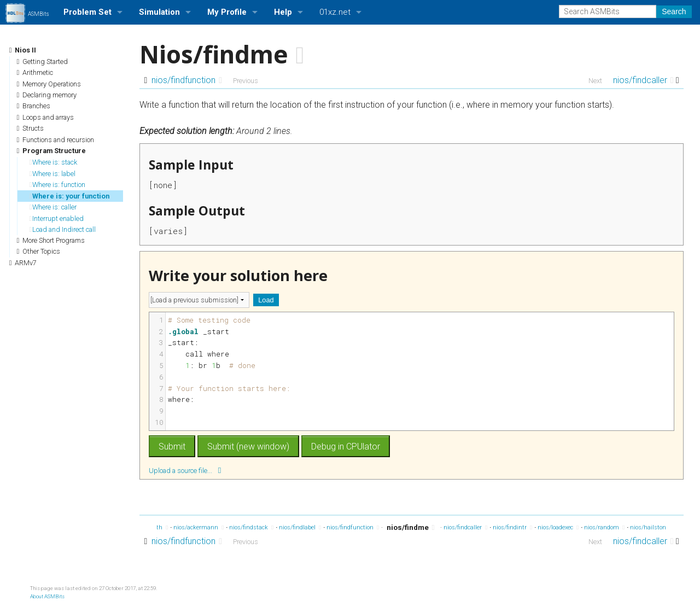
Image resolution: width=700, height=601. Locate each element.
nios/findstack (251, 527)
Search (674, 11)
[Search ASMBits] (608, 11)
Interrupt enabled (57, 218)
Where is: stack (54, 162)
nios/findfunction (187, 80)
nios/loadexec (558, 527)
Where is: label (53, 174)
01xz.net (335, 12)
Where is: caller (53, 207)
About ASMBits (47, 596)
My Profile (227, 12)
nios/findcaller (643, 80)
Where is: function (58, 185)
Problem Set (87, 12)
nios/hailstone (652, 527)
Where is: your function (70, 196)
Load (266, 300)
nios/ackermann (199, 527)
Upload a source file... (185, 470)
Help (283, 12)
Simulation (159, 12)
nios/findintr (512, 527)
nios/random (604, 527)
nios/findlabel (300, 527)
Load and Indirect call (63, 229)
